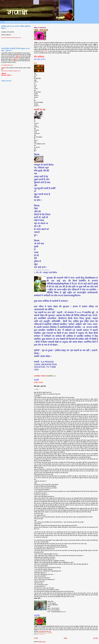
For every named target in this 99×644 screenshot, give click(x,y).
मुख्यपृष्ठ (65, 638)
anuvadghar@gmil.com (7, 65)
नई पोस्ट (36, 638)
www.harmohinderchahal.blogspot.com (11, 38)
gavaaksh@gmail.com (45, 631)
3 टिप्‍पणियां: (50, 633)
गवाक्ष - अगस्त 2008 (41, 30)
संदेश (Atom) (42, 642)
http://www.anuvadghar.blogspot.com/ (11, 71)
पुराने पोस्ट (95, 638)
